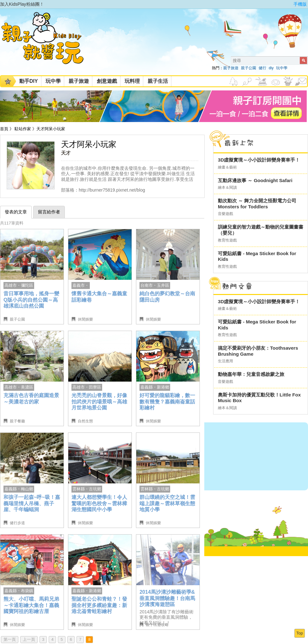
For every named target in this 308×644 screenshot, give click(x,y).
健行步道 (17, 523)
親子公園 (249, 68)
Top (300, 633)
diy (271, 68)
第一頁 (10, 639)
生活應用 (225, 361)
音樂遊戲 (225, 214)
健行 (262, 68)
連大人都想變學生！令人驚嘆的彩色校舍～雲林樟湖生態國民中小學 (99, 503)
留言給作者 (49, 212)
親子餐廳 (17, 421)
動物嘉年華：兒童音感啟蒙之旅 (251, 374)
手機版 (300, 4)
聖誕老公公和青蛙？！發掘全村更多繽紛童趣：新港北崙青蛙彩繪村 (99, 605)
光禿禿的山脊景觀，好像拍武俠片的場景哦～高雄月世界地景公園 (99, 402)
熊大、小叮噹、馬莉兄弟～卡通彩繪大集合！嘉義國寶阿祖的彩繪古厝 (31, 605)
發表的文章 (16, 212)
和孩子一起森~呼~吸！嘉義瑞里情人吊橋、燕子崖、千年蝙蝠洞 (32, 503)
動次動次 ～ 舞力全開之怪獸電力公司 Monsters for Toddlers (257, 204)
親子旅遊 (231, 68)
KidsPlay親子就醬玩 (47, 44)
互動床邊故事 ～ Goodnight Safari (255, 180)
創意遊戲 (107, 81)
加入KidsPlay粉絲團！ (22, 4)
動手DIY (29, 81)
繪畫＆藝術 (227, 167)
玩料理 (132, 81)
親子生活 (158, 81)
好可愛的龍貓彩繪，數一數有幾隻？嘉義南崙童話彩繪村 (167, 402)
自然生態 (85, 421)
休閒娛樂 (85, 319)
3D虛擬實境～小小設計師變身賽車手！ (259, 160)
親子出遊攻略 (157, 625)
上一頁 (29, 639)
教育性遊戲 (227, 240)
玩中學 (282, 68)
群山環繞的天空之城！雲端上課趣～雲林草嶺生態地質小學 (167, 503)
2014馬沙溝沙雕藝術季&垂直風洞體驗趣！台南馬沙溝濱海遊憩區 (167, 598)
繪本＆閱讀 (227, 187)
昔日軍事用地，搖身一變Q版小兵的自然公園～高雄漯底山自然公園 (31, 300)
